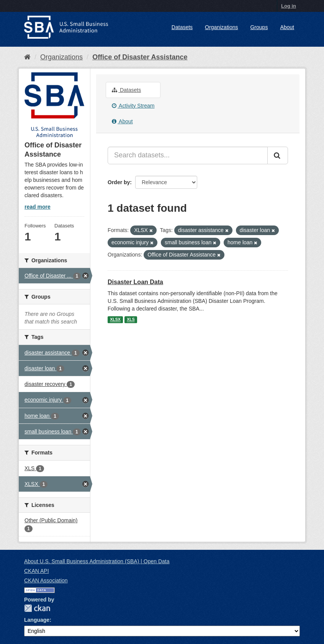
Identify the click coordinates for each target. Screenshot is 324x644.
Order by (119, 182)
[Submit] (278, 155)
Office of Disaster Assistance (140, 57)
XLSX (115, 320)
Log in (289, 6)
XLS (131, 320)
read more (38, 207)
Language (37, 620)
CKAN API (37, 571)
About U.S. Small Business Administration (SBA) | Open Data (97, 561)
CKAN (37, 608)
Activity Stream (133, 106)
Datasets (182, 27)
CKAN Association (46, 580)
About (287, 27)
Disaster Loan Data (135, 282)
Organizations (221, 27)
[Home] (27, 57)
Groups (259, 27)
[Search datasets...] (188, 155)
